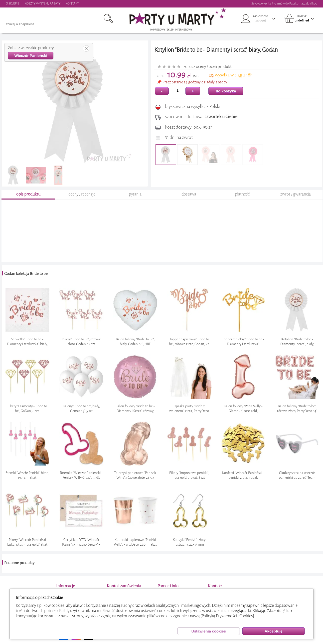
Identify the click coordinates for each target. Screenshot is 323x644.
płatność (242, 194)
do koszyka (226, 91)
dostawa (189, 194)
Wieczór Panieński (31, 56)
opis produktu (28, 194)
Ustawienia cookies (209, 631)
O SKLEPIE (13, 3)
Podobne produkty (19, 563)
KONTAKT (72, 3)
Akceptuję (274, 631)
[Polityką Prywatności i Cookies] (227, 616)
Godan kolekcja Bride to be (26, 274)
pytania (135, 194)
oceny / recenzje (82, 194)
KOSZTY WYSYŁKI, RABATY (43, 3)
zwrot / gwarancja (296, 194)
